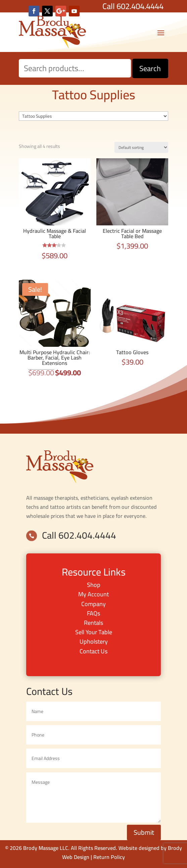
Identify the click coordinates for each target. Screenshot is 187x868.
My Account (93, 594)
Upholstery (94, 641)
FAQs (93, 613)
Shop (94, 585)
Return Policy (109, 857)
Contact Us (93, 651)
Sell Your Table (94, 632)
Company (93, 604)
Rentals (93, 623)
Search (150, 68)
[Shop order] (141, 147)
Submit (144, 832)
